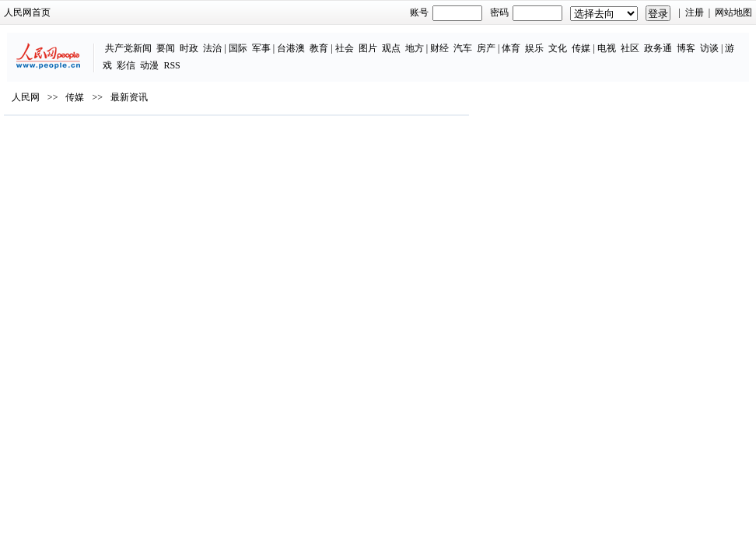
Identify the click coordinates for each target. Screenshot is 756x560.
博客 (686, 48)
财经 (439, 48)
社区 (630, 48)
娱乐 (534, 48)
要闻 (166, 48)
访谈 (709, 48)
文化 (558, 48)
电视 (607, 48)
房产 (486, 48)
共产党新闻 (128, 48)
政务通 (658, 48)
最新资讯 (129, 97)
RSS (171, 65)
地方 (415, 48)
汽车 (463, 48)
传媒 (581, 48)
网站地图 (733, 12)
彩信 (126, 65)
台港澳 (291, 48)
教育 (319, 48)
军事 (261, 48)
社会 (345, 48)
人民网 (26, 97)
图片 (368, 48)
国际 (238, 48)
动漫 (149, 65)
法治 (212, 48)
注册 (695, 12)
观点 (391, 48)
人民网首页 (27, 12)
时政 (189, 48)
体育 (511, 48)
